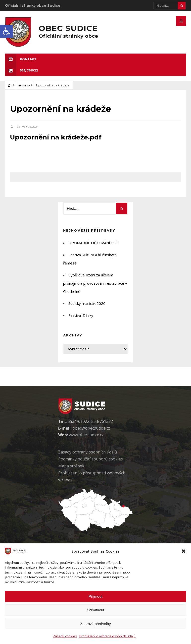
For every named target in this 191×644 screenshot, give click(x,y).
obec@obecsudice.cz (91, 428)
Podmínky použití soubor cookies (91, 459)
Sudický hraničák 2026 (87, 303)
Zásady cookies (65, 636)
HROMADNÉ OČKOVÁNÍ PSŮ (93, 243)
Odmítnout (95, 610)
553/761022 (22, 70)
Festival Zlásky (81, 315)
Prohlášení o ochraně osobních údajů (107, 636)
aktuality (24, 85)
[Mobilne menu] (181, 21)
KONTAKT (21, 59)
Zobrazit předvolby (95, 624)
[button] (6, 31)
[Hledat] (170, 6)
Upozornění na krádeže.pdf (56, 137)
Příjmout (95, 596)
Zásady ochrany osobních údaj (88, 452)
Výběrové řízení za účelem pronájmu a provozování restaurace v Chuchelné (95, 283)
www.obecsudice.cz (86, 435)
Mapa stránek (71, 466)
